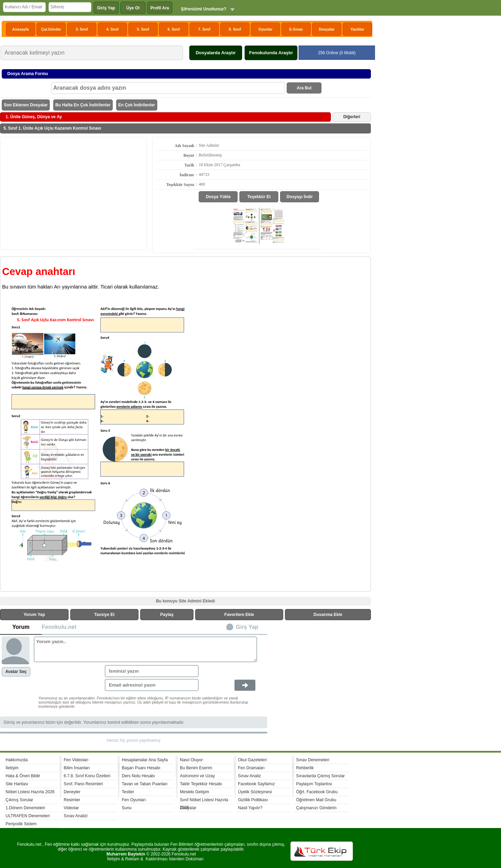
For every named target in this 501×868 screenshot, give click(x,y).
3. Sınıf (82, 29)
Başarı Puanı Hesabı (141, 768)
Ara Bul (304, 88)
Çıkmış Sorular (19, 800)
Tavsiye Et (104, 615)
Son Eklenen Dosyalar (26, 105)
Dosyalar (327, 29)
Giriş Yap (106, 8)
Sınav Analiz (249, 776)
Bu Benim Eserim (196, 768)
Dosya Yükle (218, 197)
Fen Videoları (76, 760)
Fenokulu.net (59, 627)
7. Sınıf (204, 29)
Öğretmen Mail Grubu (316, 800)
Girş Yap (247, 627)
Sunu (127, 808)
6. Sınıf (174, 29)
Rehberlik (305, 768)
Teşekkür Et (259, 197)
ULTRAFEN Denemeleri (28, 816)
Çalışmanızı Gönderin (316, 808)
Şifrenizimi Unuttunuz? (204, 9)
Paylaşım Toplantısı (314, 784)
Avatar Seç (16, 672)
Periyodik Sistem (21, 824)
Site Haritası (17, 784)
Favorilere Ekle (239, 615)
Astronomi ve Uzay (197, 776)
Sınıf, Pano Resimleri (83, 784)
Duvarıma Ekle (328, 615)
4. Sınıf (113, 29)
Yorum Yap (34, 615)
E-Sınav (296, 29)
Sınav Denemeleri (313, 760)
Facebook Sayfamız (256, 784)
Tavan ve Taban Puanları (145, 784)
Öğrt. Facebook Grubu (317, 792)
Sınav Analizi (76, 816)
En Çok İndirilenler (137, 105)
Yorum (21, 627)
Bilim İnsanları (77, 768)
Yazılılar (357, 29)
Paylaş (167, 615)
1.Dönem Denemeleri (25, 808)
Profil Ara (160, 8)
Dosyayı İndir (300, 197)
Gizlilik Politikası (253, 800)
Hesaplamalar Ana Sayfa (145, 760)
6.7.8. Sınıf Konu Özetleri (87, 776)
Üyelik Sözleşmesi (255, 792)
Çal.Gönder (51, 29)
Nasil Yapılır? (250, 808)
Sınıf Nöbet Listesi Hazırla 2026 (204, 801)
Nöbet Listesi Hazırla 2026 (30, 792)
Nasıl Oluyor (191, 760)
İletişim (12, 768)
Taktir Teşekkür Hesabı (201, 784)
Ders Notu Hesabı (138, 776)
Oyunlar (265, 29)
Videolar (71, 808)
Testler (128, 792)
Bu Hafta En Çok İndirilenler (83, 105)
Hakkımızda (17, 760)
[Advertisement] (73, 193)
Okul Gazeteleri (252, 760)
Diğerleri (352, 117)
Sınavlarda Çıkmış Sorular (320, 776)
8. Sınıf (235, 29)
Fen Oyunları (134, 800)
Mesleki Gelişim (194, 792)
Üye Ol (133, 8)
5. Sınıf (143, 29)
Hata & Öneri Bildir (23, 776)
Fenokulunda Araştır (271, 53)
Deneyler (72, 792)
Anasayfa (20, 29)
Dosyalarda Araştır (216, 53)
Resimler (72, 800)
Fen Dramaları (251, 768)
